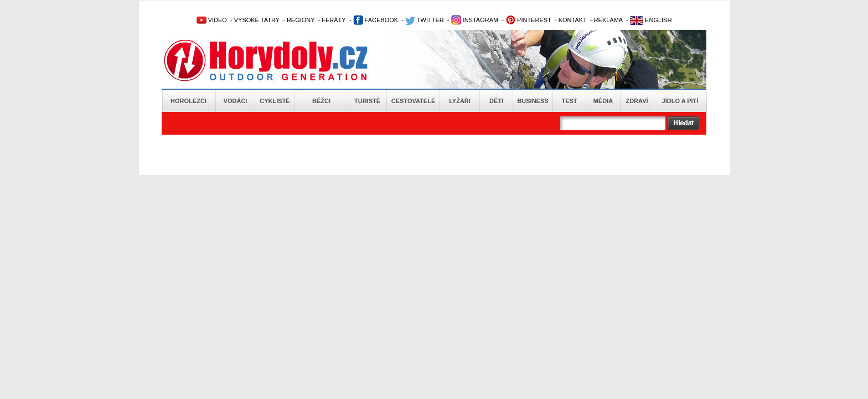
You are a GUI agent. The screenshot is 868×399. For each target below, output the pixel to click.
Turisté (367, 101)
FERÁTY (334, 20)
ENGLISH (651, 20)
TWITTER (425, 20)
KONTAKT (573, 20)
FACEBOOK (376, 20)
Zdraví (637, 101)
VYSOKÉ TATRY (257, 20)
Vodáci (236, 101)
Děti (496, 101)
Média (603, 101)
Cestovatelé (413, 101)
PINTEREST (528, 20)
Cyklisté (275, 101)
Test (569, 101)
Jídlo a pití (680, 101)
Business (533, 101)
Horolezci (188, 101)
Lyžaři (460, 101)
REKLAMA (609, 20)
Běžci (321, 101)
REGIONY (301, 20)
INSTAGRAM (475, 20)
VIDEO (212, 20)
